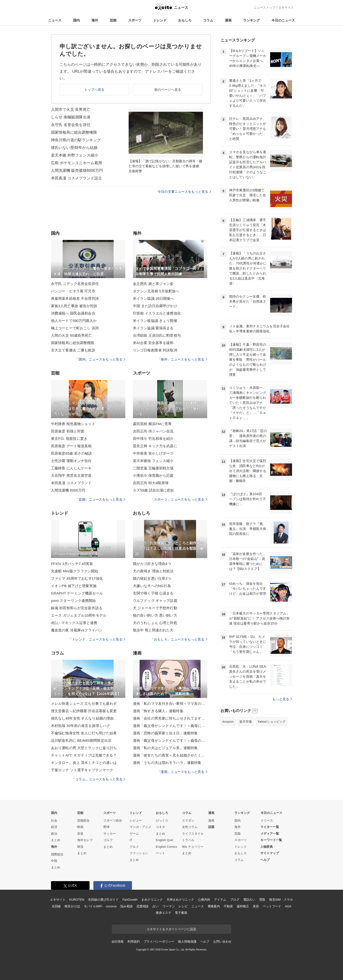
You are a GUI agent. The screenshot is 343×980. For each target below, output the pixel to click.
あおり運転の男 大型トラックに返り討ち (84, 748)
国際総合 (57, 854)
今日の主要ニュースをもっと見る (184, 192)
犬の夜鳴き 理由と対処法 (153, 571)
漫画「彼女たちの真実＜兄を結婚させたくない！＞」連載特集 (170, 755)
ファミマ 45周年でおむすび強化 (77, 578)
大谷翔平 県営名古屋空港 (71, 475)
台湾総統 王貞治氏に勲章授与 (157, 335)
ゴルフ (108, 840)
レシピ (183, 906)
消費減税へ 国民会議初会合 (73, 313)
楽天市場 (246, 722)
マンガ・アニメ (140, 827)
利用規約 (134, 942)
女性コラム (190, 827)
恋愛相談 (143, 906)
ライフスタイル (193, 834)
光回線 (56, 906)
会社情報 (118, 942)
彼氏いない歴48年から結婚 (74, 148)
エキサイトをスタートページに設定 (171, 929)
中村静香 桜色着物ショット (73, 424)
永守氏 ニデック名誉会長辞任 (75, 284)
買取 (262, 900)
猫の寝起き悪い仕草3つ (152, 578)
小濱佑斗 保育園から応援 (153, 475)
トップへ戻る (94, 90)
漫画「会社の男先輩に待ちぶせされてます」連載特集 (170, 718)
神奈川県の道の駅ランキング (76, 140)
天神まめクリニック (180, 900)
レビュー (136, 820)
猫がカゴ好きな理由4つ (152, 564)
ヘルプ (265, 860)
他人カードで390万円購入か (74, 321)
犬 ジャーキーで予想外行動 (155, 608)
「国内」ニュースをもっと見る (100, 359)
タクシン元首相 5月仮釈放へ (156, 291)
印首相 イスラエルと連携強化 (157, 313)
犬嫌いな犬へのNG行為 (152, 586)
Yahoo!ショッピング (272, 722)
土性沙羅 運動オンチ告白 (71, 461)
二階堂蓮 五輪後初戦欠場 (153, 468)
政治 (54, 834)
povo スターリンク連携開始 (73, 601)
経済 (54, 827)
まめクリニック (152, 900)
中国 (54, 861)
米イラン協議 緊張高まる (153, 328)
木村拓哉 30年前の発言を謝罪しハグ (81, 726)
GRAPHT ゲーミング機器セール (77, 593)
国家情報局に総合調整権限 (74, 132)
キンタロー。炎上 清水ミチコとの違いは (84, 763)
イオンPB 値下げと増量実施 (74, 586)
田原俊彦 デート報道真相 (71, 446)
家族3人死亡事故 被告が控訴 (74, 306)
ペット (160, 853)
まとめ (56, 840)
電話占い (249, 900)
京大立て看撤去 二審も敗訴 (73, 350)
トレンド (160, 20)
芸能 (113, 20)
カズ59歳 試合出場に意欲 (153, 490)
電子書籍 (181, 913)
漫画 (228, 20)
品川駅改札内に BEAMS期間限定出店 (81, 740)
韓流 (80, 847)
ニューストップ (265, 8)
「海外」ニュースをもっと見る (182, 359)
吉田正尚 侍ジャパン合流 (153, 431)
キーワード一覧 (271, 840)
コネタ (160, 827)
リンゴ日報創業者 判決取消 (155, 350)
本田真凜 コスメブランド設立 (76, 178)
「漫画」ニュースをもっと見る (182, 772)
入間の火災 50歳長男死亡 (71, 335)
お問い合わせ (222, 942)
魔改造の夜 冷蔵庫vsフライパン (77, 630)
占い (156, 906)
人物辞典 (267, 847)
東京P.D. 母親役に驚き (69, 439)
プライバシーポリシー (159, 942)
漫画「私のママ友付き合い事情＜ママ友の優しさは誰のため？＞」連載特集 (170, 703)
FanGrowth (130, 900)
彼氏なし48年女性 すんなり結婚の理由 (82, 718)
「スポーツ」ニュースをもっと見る (179, 499)
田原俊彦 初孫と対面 (68, 431)
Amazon (228, 722)
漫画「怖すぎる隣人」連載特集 (158, 711)
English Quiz (164, 840)
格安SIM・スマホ (281, 900)
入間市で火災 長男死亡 (71, 109)
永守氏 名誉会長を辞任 (71, 125)
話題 (211, 827)
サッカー (110, 834)
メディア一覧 (270, 834)
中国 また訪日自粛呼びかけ (155, 306)
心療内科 (204, 900)
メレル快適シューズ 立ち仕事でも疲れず (84, 703)
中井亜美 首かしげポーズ (153, 453)
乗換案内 (214, 906)
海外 (95, 20)
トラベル (188, 840)
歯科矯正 (243, 906)
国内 (76, 20)
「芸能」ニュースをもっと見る (100, 499)
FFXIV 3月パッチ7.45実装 (72, 564)
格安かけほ (72, 906)
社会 (54, 820)
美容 (256, 906)
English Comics (166, 847)
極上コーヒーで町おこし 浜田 (75, 328)
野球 (106, 827)
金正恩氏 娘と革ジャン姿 (153, 284)
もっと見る (282, 699)
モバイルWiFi (93, 906)
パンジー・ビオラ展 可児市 (73, 291)
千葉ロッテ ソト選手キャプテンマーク (82, 770)
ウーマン (169, 906)
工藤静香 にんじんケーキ (71, 468)
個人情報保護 (187, 942)
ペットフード (272, 906)
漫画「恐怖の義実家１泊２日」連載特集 (165, 733)
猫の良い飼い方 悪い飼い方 (155, 615)
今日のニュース (283, 20)
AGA (288, 906)
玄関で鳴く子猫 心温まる (153, 593)
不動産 (228, 906)
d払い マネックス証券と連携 (74, 623)
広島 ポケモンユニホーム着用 (76, 163)
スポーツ (135, 20)
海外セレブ (85, 840)
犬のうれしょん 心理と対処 (155, 623)
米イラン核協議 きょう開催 (155, 321)
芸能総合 (83, 820)
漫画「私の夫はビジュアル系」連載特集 (165, 748)
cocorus (111, 906)
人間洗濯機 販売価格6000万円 (77, 170)
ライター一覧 (270, 827)
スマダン (188, 820)
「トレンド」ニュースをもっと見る (97, 639)
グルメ (134, 847)
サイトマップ (270, 853)
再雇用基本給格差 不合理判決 (75, 298)
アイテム (220, 900)
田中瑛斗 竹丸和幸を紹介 (153, 439)
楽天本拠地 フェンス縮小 (153, 461)
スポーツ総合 (113, 820)
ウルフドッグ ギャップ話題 (155, 601)
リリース (267, 820)
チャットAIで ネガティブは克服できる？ (84, 755)
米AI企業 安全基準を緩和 (153, 343)
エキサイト (286, 8)
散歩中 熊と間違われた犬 (153, 630)
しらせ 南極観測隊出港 (71, 117)
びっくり (162, 820)
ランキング (252, 20)
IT (131, 840)
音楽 (80, 834)
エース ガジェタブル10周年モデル (79, 615)
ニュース (55, 20)
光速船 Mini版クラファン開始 (75, 571)
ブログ (235, 900)
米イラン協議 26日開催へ (153, 298)
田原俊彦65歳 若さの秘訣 (71, 453)
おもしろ (185, 20)
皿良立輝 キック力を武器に (155, 446)
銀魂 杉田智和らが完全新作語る (77, 608)
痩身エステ (163, 913)
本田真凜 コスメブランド (71, 483)
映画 (80, 827)
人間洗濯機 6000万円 (68, 490)
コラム (208, 20)
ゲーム (134, 834)
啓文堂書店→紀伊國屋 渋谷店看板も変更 (84, 711)
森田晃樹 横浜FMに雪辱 (152, 424)
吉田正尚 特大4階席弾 (151, 483)
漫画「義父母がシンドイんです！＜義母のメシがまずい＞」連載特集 (170, 740)
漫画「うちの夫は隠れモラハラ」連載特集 (167, 763)
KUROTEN (77, 900)
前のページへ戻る (168, 90)
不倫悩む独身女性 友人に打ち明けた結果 (84, 733)
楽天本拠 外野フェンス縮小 (75, 155)
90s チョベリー (193, 847)
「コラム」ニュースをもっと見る (99, 779)
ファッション (139, 853)
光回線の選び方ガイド (103, 900)
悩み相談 (126, 906)
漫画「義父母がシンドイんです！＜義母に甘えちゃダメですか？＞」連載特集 (170, 726)
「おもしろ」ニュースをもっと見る (179, 639)
